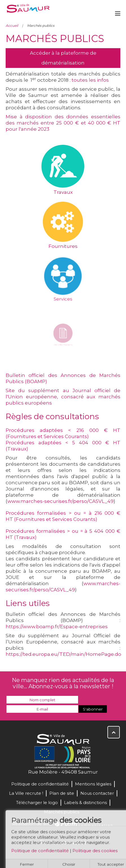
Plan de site (62, 793)
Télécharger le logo (37, 802)
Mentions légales (93, 784)
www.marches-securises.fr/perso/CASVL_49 (60, 501)
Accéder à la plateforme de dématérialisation (63, 58)
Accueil (12, 25)
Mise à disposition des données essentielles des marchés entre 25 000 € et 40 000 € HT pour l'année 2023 (63, 123)
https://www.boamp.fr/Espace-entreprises (57, 627)
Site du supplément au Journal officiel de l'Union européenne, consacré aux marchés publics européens (63, 397)
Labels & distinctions (85, 802)
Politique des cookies (95, 852)
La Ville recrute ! (26, 793)
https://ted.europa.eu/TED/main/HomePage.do (63, 654)
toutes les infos (90, 80)
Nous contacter (97, 793)
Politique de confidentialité (40, 852)
